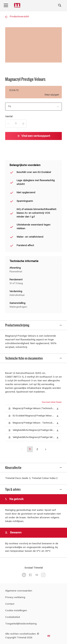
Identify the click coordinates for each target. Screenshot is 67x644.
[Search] (60, 5)
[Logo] (18, 5)
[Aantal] (16, 124)
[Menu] (6, 5)
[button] (58, 406)
